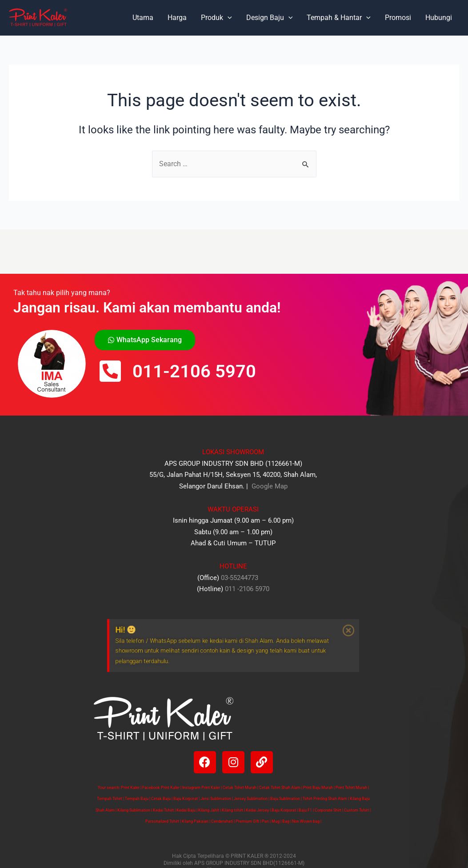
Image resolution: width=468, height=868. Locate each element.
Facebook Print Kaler (161, 788)
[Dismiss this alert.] (371, 627)
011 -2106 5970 (247, 589)
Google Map (269, 486)
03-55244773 (240, 578)
